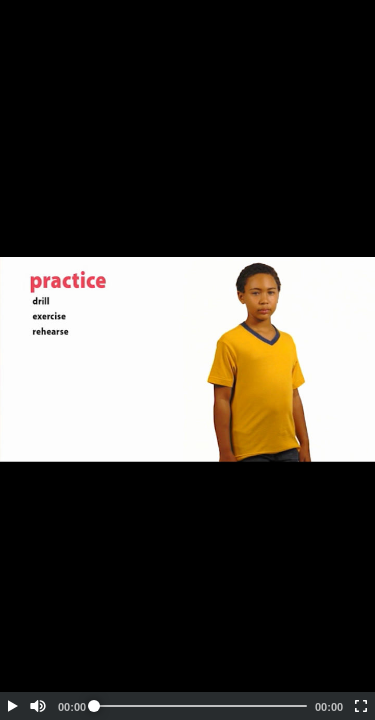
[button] (12, 706)
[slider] (200, 706)
